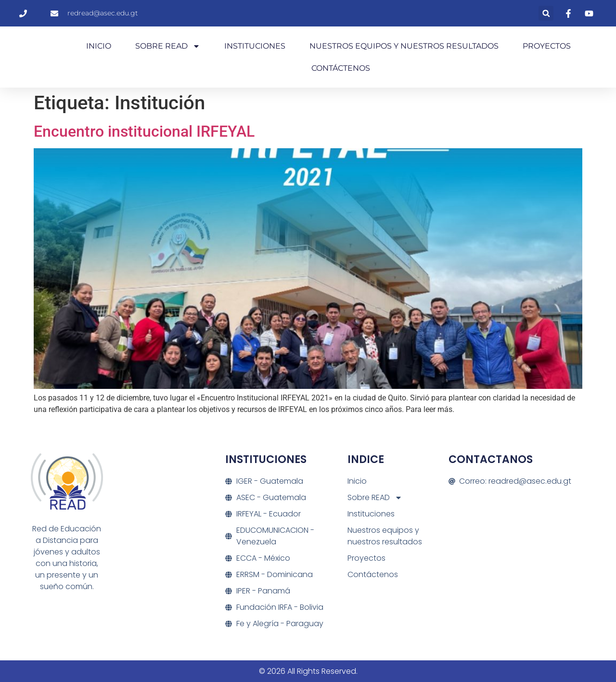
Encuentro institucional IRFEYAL (144, 131)
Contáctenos (341, 68)
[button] (546, 13)
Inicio (99, 46)
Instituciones (255, 46)
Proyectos (547, 46)
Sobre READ (168, 46)
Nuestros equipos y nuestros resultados (404, 46)
